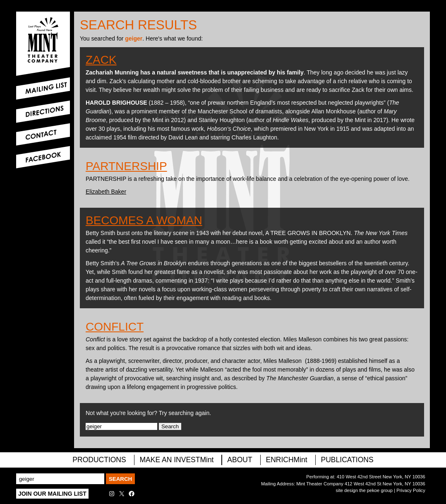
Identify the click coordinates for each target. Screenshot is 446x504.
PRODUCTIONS (99, 460)
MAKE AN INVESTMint (177, 460)
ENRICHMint (287, 460)
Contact (43, 134)
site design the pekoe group (364, 490)
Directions (43, 112)
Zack (101, 60)
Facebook (43, 157)
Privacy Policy (411, 490)
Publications (347, 460)
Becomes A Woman (144, 220)
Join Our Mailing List (52, 494)
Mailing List (43, 89)
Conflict (115, 327)
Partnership (126, 166)
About (240, 460)
